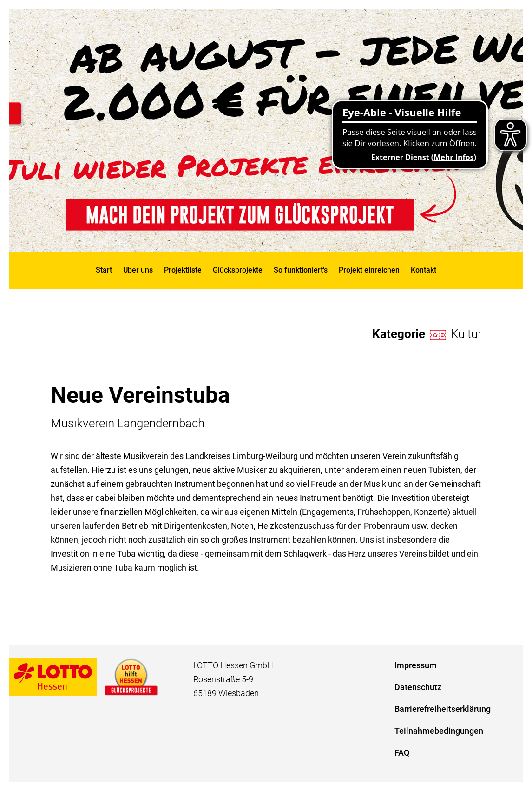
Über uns (138, 270)
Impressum (416, 665)
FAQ (402, 753)
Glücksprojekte (238, 270)
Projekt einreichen (369, 270)
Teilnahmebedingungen (439, 731)
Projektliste (183, 270)
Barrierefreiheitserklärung (443, 709)
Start (104, 270)
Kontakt (424, 270)
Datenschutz (418, 687)
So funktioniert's (301, 270)
